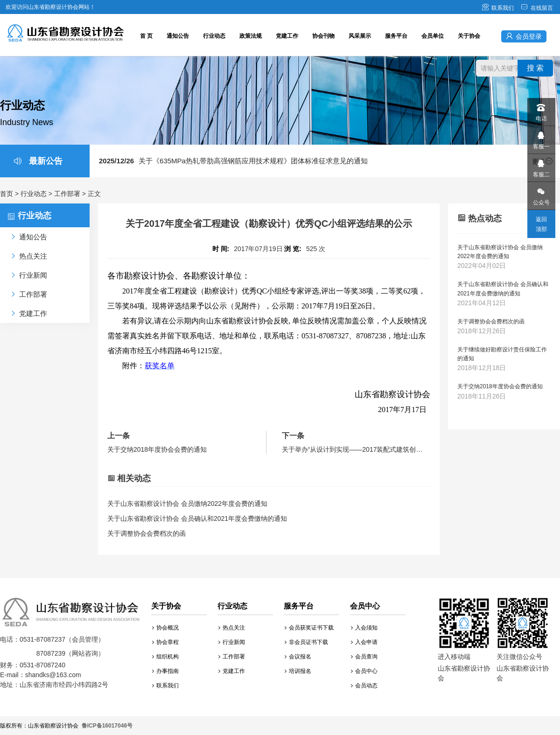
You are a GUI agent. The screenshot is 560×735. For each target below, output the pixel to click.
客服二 (541, 166)
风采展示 (360, 36)
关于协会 (469, 36)
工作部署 (67, 194)
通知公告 (178, 36)
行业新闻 (232, 642)
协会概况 (165, 628)
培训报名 (298, 671)
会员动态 (364, 686)
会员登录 (524, 36)
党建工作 (287, 36)
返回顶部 (541, 224)
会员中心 (364, 671)
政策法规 (251, 36)
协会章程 (165, 642)
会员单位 (433, 36)
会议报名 (298, 657)
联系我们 (498, 8)
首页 (7, 194)
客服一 (541, 138)
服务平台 (396, 36)
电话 (541, 110)
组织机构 (165, 657)
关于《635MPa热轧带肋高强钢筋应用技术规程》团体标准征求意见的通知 (233, 161)
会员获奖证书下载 (309, 628)
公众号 (541, 194)
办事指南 (165, 671)
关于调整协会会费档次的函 (147, 533)
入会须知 (364, 628)
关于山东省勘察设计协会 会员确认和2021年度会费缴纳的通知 (197, 518)
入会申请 (364, 642)
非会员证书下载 (306, 642)
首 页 (146, 36)
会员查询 (364, 657)
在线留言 (537, 8)
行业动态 (214, 36)
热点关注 (232, 628)
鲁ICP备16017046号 (107, 726)
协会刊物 (323, 36)
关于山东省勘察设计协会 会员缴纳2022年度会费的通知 (187, 504)
